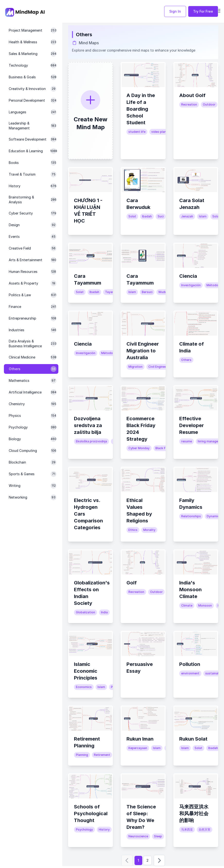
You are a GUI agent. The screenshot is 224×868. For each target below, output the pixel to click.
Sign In (175, 11)
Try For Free (203, 11)
